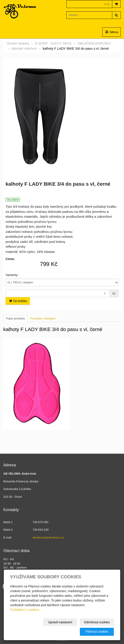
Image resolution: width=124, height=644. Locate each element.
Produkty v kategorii (43, 318)
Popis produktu (15, 318)
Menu (111, 32)
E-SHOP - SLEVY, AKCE (53, 43)
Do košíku (18, 301)
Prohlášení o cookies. (25, 610)
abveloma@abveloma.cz (48, 537)
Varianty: (12, 275)
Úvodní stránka (18, 43)
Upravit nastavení (60, 622)
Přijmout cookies (97, 632)
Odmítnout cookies (97, 622)
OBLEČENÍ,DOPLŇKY (94, 43)
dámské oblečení (24, 48)
